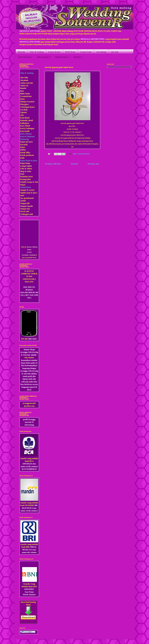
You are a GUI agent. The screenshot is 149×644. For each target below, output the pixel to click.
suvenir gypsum (83, 154)
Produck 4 (78, 57)
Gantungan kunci (27, 107)
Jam (22, 115)
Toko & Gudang (37, 52)
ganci (75, 154)
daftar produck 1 (25, 57)
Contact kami (86, 52)
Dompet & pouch (27, 102)
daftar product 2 (44, 57)
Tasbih (23, 201)
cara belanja (101, 52)
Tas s (22, 198)
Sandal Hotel (26, 187)
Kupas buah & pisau (29, 161)
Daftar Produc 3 (62, 57)
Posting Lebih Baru (53, 164)
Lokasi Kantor (54, 52)
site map (115, 52)
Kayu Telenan (26, 134)
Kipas (23, 147)
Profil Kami (70, 52)
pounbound (29, 198)
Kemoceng (25, 139)
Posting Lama (93, 164)
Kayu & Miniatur (28, 137)
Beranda (22, 52)
